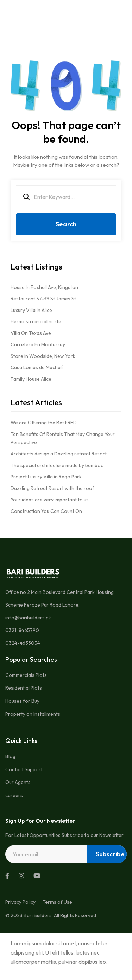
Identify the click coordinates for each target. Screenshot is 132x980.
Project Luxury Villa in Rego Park (46, 477)
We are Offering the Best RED (44, 423)
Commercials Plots (26, 675)
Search (66, 224)
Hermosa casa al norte (36, 321)
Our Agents (18, 782)
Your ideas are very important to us (50, 500)
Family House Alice (31, 379)
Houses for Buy (22, 701)
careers (14, 795)
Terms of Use (57, 902)
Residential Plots (24, 688)
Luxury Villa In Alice (31, 310)
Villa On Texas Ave (31, 333)
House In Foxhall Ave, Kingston (44, 287)
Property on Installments (33, 714)
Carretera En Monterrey (38, 344)
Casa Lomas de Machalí (37, 367)
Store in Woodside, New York (43, 356)
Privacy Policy (20, 902)
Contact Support (24, 769)
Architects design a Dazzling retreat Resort (59, 454)
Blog (10, 756)
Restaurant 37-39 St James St (43, 299)
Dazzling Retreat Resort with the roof (52, 488)
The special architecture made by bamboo (57, 465)
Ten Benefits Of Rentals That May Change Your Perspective (63, 438)
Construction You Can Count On (46, 511)
